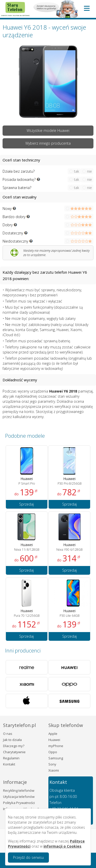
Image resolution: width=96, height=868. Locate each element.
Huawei (54, 740)
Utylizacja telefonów (19, 797)
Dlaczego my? (14, 746)
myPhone (56, 746)
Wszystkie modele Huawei (48, 130)
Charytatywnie (14, 752)
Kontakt (9, 764)
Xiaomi (54, 770)
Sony (52, 764)
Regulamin (11, 758)
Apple (53, 734)
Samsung (56, 758)
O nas (8, 734)
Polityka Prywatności (19, 803)
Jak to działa (12, 740)
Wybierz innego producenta (48, 143)
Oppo (53, 752)
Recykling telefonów (19, 790)
